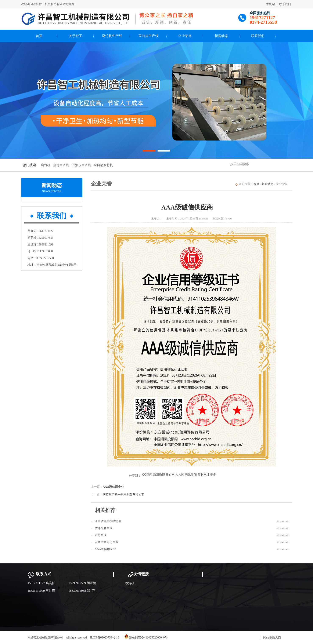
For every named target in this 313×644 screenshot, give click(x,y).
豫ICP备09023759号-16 (104, 638)
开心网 (170, 475)
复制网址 (204, 475)
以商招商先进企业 (107, 542)
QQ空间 (147, 475)
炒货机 (130, 583)
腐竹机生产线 (112, 36)
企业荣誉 (185, 36)
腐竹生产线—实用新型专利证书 (123, 494)
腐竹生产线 (61, 165)
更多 (213, 475)
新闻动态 (221, 36)
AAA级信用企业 (113, 487)
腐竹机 (46, 165)
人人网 (180, 475)
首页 (39, 36)
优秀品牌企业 (104, 528)
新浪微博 (159, 475)
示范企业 (101, 535)
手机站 (270, 4)
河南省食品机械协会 (108, 521)
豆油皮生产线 (148, 36)
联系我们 (285, 4)
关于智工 (76, 36)
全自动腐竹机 (103, 165)
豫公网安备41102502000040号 (146, 638)
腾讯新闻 (191, 475)
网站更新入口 (272, 638)
